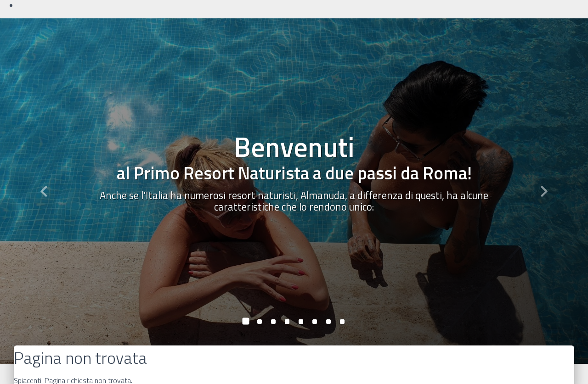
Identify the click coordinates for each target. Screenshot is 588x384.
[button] (44, 191)
